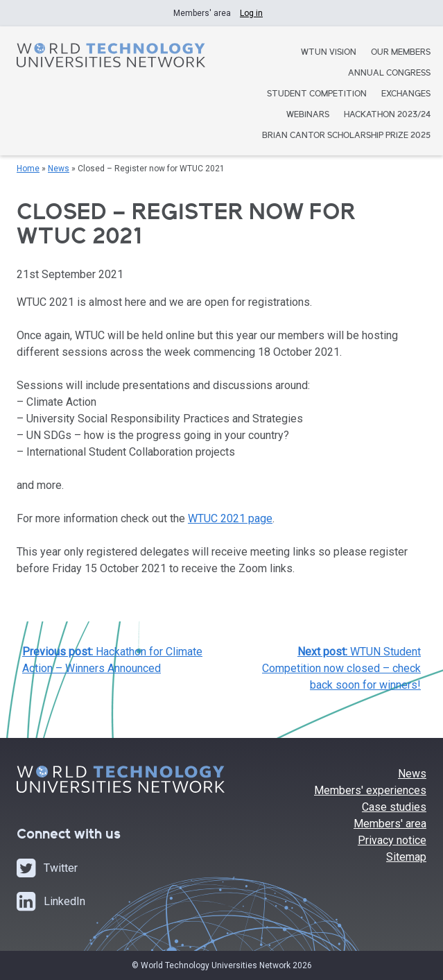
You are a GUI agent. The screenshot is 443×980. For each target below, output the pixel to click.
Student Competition (317, 95)
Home (28, 169)
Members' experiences (370, 790)
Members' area (390, 824)
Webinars (308, 115)
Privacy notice (392, 840)
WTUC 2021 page (230, 518)
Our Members (401, 53)
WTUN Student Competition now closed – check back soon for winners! (341, 668)
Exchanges (406, 95)
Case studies (394, 807)
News (59, 169)
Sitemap (406, 857)
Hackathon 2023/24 (387, 115)
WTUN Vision (329, 53)
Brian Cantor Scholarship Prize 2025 (346, 136)
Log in (251, 13)
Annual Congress (389, 74)
